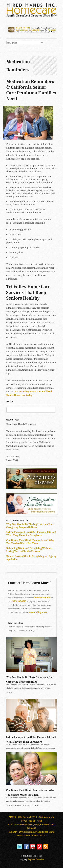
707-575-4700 (40, 836)
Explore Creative (36, 859)
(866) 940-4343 (19, 601)
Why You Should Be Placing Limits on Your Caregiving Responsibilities (30, 526)
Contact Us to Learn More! (29, 583)
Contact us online (42, 598)
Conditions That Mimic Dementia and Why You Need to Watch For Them (30, 542)
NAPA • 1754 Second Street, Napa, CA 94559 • (30, 825)
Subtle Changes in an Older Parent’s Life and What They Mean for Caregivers (31, 534)
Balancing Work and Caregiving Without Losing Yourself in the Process (29, 550)
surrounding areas (25, 391)
